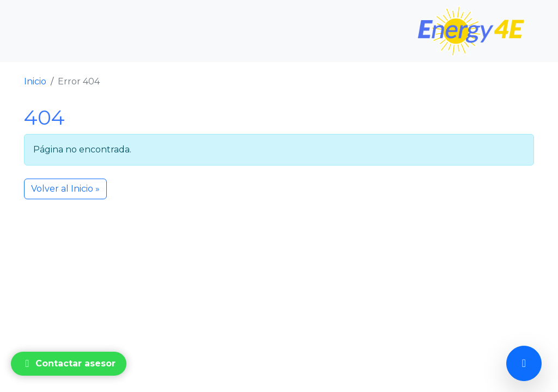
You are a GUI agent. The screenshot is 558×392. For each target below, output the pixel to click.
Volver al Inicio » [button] (65, 189)
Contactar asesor (68, 364)
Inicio (35, 81)
